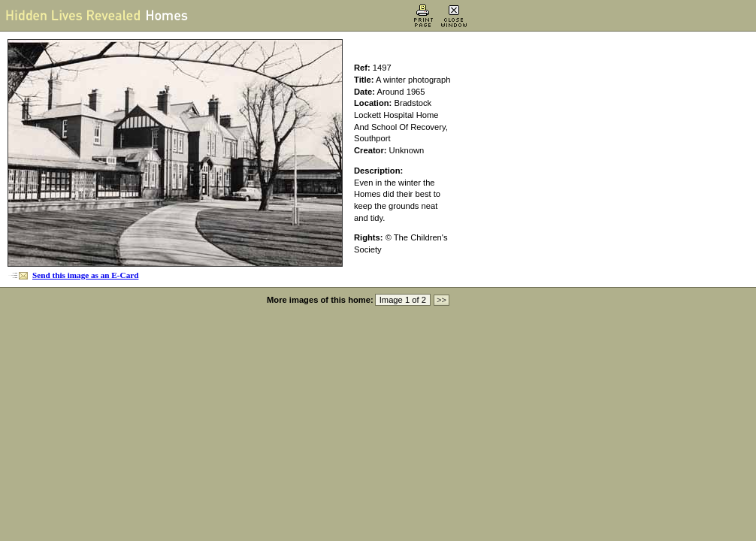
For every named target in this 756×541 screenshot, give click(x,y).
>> (442, 300)
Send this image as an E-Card (85, 275)
